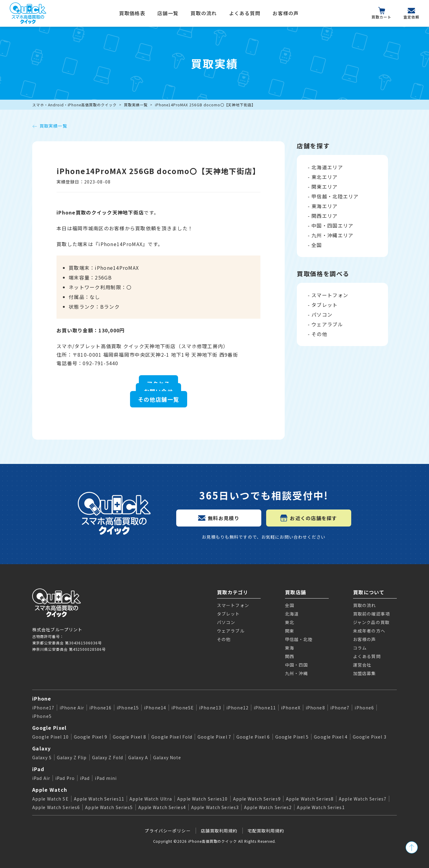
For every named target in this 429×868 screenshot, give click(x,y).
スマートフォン (330, 295)
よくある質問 (245, 13)
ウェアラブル (327, 324)
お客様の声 (286, 13)
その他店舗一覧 (159, 399)
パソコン (322, 314)
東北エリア (324, 177)
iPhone (42, 698)
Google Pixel (49, 728)
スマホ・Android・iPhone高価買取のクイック (74, 105)
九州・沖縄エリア (332, 235)
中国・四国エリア (332, 225)
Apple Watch (50, 790)
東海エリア (324, 206)
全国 (317, 245)
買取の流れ (204, 13)
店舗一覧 (168, 13)
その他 (319, 334)
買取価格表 (132, 13)
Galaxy (42, 748)
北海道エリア (327, 167)
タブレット (324, 305)
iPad (38, 769)
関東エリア (324, 187)
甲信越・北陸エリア (335, 196)
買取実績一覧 (136, 105)
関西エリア (324, 216)
